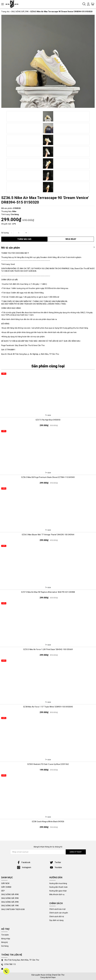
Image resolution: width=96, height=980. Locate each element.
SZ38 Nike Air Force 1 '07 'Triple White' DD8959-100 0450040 (48, 707)
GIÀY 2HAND (6, 887)
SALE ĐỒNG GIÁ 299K (10, 902)
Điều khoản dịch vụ (57, 894)
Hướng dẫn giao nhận (58, 891)
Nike (14, 211)
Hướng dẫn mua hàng (58, 883)
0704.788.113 (10, 964)
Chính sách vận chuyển (59, 913)
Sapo (53, 977)
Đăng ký (5, 942)
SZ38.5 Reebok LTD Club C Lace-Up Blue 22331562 (48, 764)
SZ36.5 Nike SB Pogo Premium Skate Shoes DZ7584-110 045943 (48, 477)
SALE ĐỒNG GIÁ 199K (10, 906)
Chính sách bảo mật (57, 909)
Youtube (56, 867)
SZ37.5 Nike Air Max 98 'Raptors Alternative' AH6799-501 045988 (48, 592)
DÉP (3, 891)
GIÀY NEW (5, 883)
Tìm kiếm (5, 935)
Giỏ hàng (5, 946)
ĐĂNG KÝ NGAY (76, 852)
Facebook (24, 862)
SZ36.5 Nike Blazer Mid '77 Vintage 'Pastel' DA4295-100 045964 (48, 535)
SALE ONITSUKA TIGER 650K (13, 909)
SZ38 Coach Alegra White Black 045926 (48, 822)
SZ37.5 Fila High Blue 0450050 (48, 420)
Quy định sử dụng (56, 920)
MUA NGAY (71, 239)
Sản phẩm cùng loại (48, 366)
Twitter (56, 862)
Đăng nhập (6, 939)
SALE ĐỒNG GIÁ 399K (10, 898)
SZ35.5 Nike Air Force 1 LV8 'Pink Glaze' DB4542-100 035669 (48, 649)
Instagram (24, 867)
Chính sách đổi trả (57, 917)
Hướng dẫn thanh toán (59, 887)
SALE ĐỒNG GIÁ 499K (10, 894)
